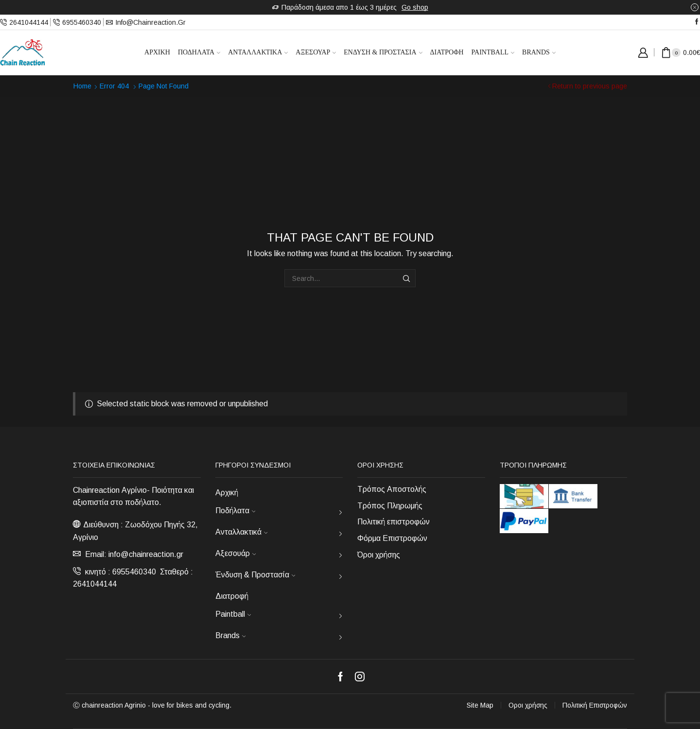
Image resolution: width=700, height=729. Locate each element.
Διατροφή (447, 52)
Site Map (480, 705)
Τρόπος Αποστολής (392, 489)
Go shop (415, 7)
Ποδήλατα (199, 52)
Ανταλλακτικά (258, 52)
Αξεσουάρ (316, 52)
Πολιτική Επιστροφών (595, 705)
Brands (539, 52)
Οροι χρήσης (528, 705)
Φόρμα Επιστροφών (392, 538)
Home (82, 86)
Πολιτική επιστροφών (394, 522)
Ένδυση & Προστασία (383, 52)
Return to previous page (590, 86)
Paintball (493, 52)
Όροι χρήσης (379, 555)
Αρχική (157, 52)
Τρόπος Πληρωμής (390, 506)
